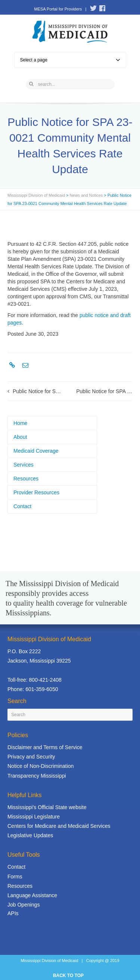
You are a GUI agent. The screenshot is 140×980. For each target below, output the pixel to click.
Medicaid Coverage (36, 451)
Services (24, 465)
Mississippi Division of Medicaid (36, 195)
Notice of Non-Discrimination (41, 766)
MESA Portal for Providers (58, 9)
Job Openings (24, 905)
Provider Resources (36, 492)
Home (20, 423)
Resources (26, 479)
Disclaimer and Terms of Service (45, 747)
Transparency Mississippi (37, 776)
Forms (15, 877)
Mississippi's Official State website (47, 807)
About (20, 437)
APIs (13, 913)
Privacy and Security (31, 757)
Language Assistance (32, 895)
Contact (22, 506)
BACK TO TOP (68, 976)
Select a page (70, 60)
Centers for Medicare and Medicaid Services (59, 826)
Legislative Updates (30, 835)
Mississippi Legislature (34, 817)
